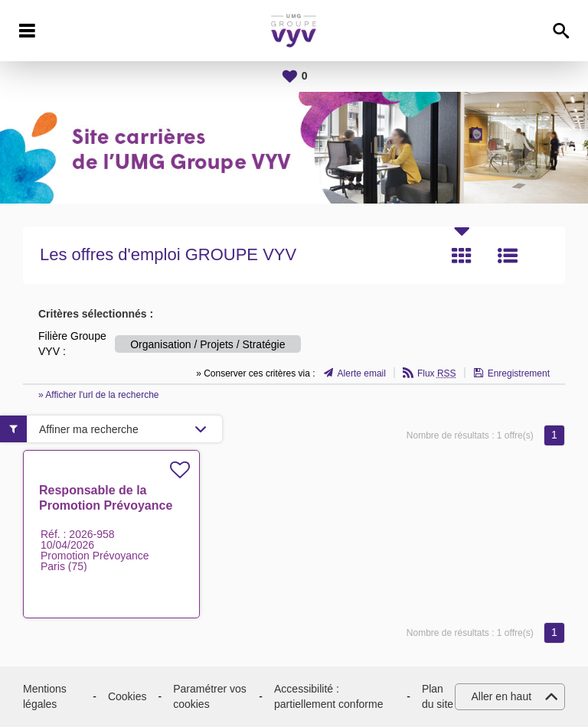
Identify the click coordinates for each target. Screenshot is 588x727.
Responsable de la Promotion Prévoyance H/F (106, 505)
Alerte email (362, 373)
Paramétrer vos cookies (210, 696)
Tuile (462, 256)
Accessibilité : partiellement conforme (328, 696)
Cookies (127, 696)
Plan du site (438, 696)
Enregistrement (519, 373)
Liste (508, 256)
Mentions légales (45, 696)
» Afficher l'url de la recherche (99, 395)
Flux (437, 373)
